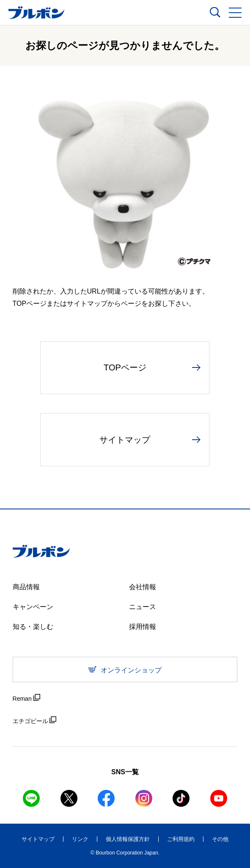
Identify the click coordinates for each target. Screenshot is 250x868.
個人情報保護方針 (128, 839)
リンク (80, 839)
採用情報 (143, 627)
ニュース (143, 607)
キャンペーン (33, 607)
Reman (26, 698)
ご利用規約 (181, 839)
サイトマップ (38, 839)
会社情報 (143, 587)
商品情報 (26, 587)
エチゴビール (35, 720)
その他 (220, 839)
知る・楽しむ (33, 627)
